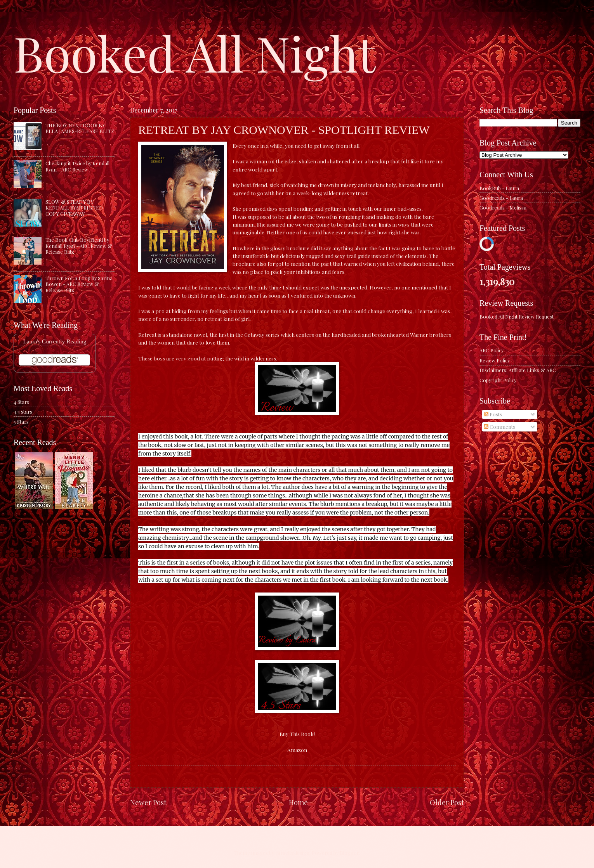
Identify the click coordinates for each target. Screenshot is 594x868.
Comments (499, 427)
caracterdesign (292, 853)
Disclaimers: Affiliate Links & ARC (518, 370)
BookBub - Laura (499, 188)
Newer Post (148, 802)
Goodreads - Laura (501, 198)
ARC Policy (492, 350)
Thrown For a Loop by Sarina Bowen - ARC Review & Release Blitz (79, 284)
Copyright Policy (498, 380)
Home (298, 802)
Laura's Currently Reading (55, 341)
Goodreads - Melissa (503, 207)
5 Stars (21, 422)
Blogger (349, 853)
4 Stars (21, 402)
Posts (493, 414)
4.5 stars (23, 411)
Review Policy (495, 360)
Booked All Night (195, 52)
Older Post (447, 802)
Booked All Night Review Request (517, 316)
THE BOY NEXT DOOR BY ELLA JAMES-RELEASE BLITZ (80, 128)
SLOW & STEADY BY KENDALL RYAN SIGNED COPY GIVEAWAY (74, 208)
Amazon (297, 750)
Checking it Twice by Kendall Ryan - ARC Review (77, 166)
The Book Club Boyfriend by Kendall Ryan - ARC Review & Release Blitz (79, 246)
